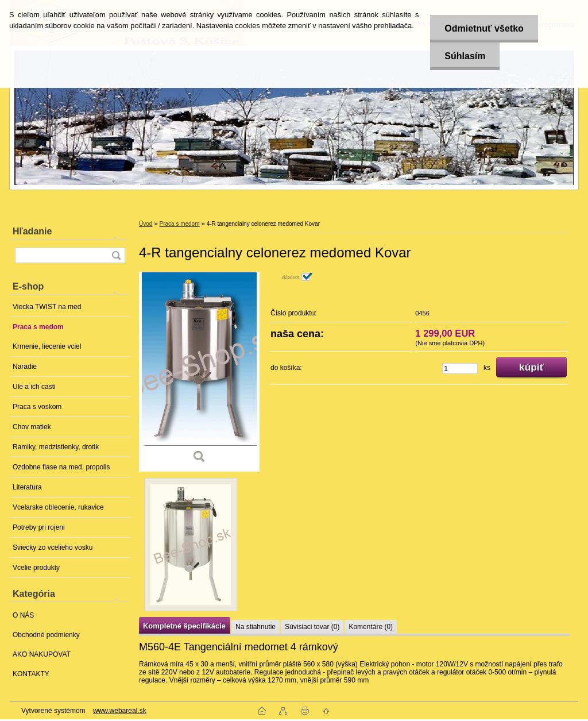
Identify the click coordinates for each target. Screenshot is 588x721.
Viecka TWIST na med (47, 307)
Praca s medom (38, 327)
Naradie (25, 367)
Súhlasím (465, 56)
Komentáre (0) (371, 627)
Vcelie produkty (36, 568)
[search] (116, 255)
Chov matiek (32, 427)
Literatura (27, 487)
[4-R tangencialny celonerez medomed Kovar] (199, 371)
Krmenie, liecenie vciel (47, 346)
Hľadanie (32, 231)
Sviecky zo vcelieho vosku (53, 548)
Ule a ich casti (34, 387)
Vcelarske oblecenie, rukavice (58, 507)
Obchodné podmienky (46, 635)
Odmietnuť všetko (484, 28)
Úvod (146, 224)
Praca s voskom (37, 407)
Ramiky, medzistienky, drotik (56, 447)
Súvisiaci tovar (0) (312, 627)
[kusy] (460, 369)
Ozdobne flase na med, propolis (61, 467)
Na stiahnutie (256, 627)
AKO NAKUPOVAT (42, 654)
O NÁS (23, 615)
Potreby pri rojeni (39, 527)
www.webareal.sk (120, 711)
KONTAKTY (31, 674)
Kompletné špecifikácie (184, 626)
